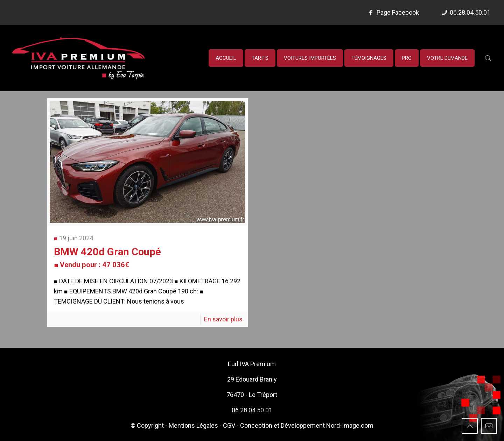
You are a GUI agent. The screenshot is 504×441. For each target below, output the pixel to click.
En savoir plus (223, 319)
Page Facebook (393, 12)
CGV (229, 425)
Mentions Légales (193, 425)
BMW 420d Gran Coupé (107, 257)
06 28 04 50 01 (252, 410)
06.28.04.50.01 (470, 12)
